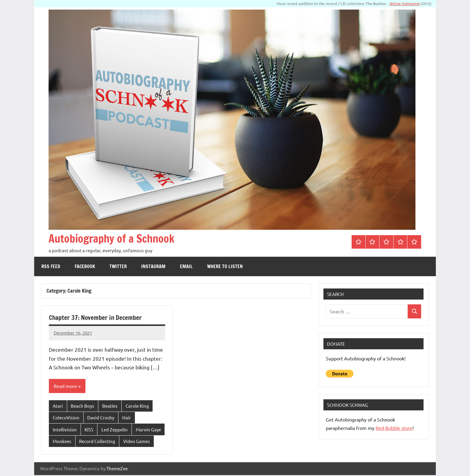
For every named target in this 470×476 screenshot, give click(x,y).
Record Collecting (97, 442)
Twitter (118, 266)
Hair (127, 418)
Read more (65, 386)
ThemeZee (117, 469)
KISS (89, 430)
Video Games (137, 442)
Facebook (85, 266)
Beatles (110, 406)
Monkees (62, 442)
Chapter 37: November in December (96, 317)
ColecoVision (66, 418)
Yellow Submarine (404, 4)
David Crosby (101, 418)
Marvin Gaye (148, 430)
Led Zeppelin (115, 430)
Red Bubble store (394, 428)
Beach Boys (82, 406)
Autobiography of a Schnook (119, 238)
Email (186, 266)
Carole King (137, 406)
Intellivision (65, 430)
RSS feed (51, 266)
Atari (58, 406)
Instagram (153, 266)
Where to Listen (225, 266)
